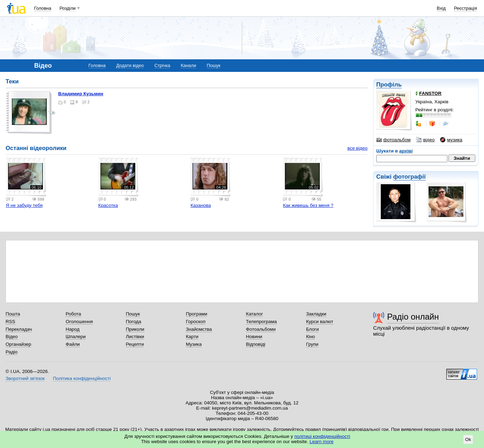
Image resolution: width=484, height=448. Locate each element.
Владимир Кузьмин (81, 94)
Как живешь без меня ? (308, 205)
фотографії (409, 177)
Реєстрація (466, 8)
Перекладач (19, 329)
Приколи (135, 329)
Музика (194, 344)
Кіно (311, 337)
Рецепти (135, 344)
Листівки (135, 337)
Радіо (12, 352)
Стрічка (162, 65)
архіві (406, 151)
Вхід (441, 8)
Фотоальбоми (261, 329)
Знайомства (199, 329)
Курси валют (320, 322)
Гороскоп (196, 322)
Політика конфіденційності (82, 378)
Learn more (322, 442)
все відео (357, 148)
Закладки (316, 314)
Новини (254, 337)
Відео (12, 337)
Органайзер (18, 344)
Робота (73, 314)
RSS (10, 322)
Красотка (108, 205)
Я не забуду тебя (24, 205)
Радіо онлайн (413, 317)
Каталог (254, 314)
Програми (196, 314)
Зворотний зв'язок (25, 378)
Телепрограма (261, 322)
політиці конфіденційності (322, 436)
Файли (73, 344)
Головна (43, 8)
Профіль (389, 85)
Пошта (13, 314)
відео (425, 140)
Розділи (68, 8)
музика (451, 140)
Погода (134, 322)
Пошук (214, 65)
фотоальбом (393, 140)
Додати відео (130, 65)
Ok (468, 439)
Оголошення (79, 322)
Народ (73, 329)
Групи (312, 344)
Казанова (201, 205)
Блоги (313, 329)
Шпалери (75, 337)
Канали (188, 65)
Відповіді (256, 344)
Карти (192, 337)
